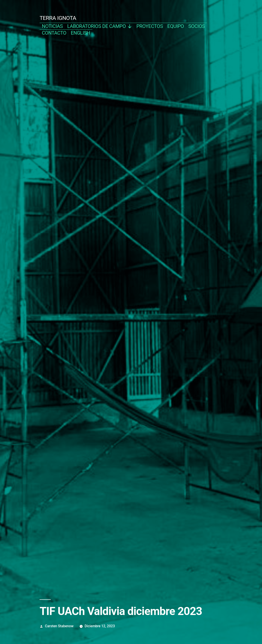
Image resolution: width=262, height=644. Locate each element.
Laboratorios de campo (100, 26)
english (80, 33)
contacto (54, 33)
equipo (176, 26)
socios (196, 26)
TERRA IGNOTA (58, 18)
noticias (52, 26)
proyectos (150, 26)
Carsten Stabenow (59, 626)
